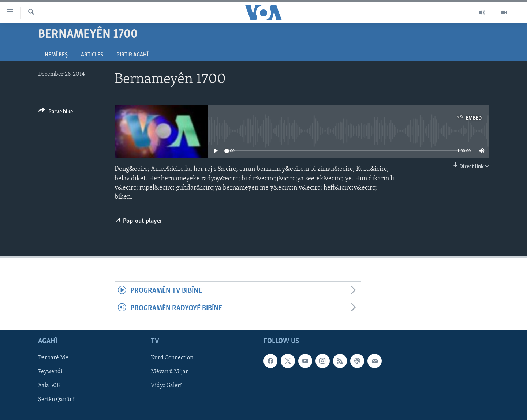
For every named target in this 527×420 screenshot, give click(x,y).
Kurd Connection (172, 358)
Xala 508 (49, 386)
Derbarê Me (53, 358)
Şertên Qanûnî (56, 400)
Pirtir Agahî (132, 55)
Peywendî (50, 372)
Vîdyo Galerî (166, 386)
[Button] (56, 113)
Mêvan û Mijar (169, 372)
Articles (92, 55)
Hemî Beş (56, 55)
